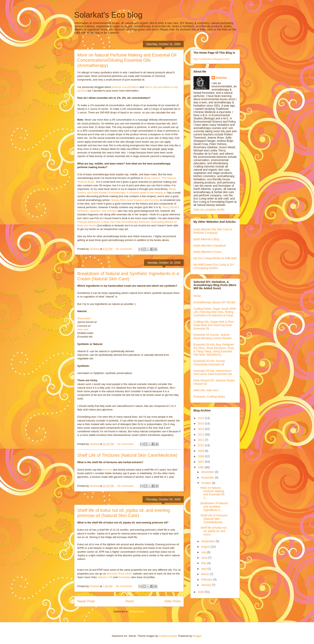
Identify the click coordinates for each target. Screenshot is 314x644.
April (204, 569)
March (205, 574)
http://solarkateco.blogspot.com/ (211, 59)
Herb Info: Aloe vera (206, 390)
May (204, 563)
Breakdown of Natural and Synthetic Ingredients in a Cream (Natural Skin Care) (128, 276)
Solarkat (221, 78)
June (204, 558)
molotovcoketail (168, 636)
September (208, 541)
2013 (201, 429)
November (208, 478)
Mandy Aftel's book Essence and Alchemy (135, 200)
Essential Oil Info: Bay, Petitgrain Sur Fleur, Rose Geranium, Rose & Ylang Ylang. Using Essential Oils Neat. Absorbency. (214, 350)
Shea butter (84, 318)
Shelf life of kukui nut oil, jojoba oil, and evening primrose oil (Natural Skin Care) (124, 513)
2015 (201, 418)
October (206, 483)
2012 (201, 434)
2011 (201, 440)
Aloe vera (83, 329)
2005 (201, 592)
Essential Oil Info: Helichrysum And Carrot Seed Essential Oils (213, 372)
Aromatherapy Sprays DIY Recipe (214, 302)
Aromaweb (124, 577)
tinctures (107, 470)
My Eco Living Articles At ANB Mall (215, 258)
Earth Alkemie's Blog (206, 239)
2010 (201, 445)
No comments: (124, 249)
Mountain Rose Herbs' (120, 574)
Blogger (197, 636)
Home (130, 601)
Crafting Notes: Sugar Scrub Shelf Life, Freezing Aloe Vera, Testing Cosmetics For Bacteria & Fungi (215, 312)
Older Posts (173, 601)
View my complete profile (209, 210)
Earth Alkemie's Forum (207, 252)
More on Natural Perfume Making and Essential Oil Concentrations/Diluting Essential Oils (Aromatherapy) (127, 60)
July (204, 552)
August (206, 547)
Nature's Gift (105, 577)
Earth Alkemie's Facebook (210, 246)
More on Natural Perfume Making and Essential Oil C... (212, 493)
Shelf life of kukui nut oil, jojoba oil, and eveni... (213, 531)
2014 (201, 423)
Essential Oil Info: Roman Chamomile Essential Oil (209, 363)
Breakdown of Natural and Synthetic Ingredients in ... (214, 507)
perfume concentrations (125, 87)
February (207, 579)
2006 (201, 467)
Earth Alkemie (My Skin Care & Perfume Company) (213, 231)
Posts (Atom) (137, 611)
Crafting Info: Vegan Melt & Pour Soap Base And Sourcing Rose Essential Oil (214, 325)
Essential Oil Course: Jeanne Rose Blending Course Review (212, 336)
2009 (201, 451)
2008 (201, 456)
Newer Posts (86, 601)
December (208, 472)
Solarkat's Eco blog (108, 15)
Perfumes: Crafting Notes (209, 397)
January (206, 585)
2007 (201, 462)
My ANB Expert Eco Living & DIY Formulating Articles (214, 266)
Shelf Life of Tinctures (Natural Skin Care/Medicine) (127, 455)
